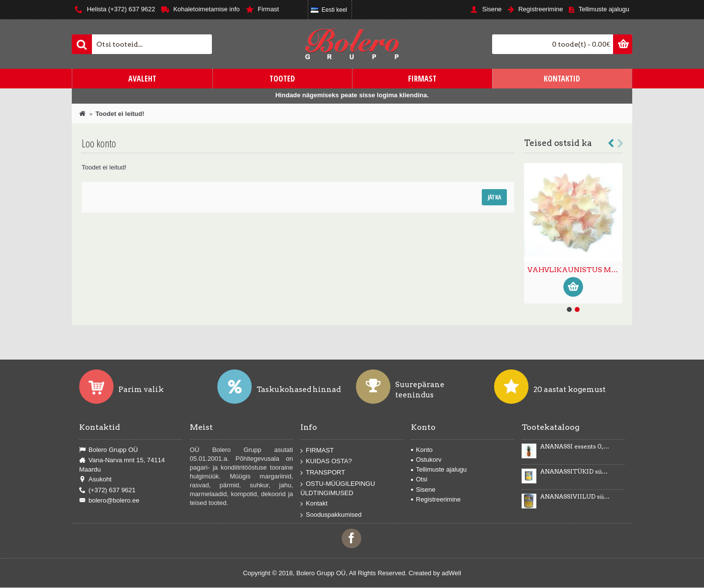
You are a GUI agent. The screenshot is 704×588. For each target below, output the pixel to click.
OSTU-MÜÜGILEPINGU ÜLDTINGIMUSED (338, 488)
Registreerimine (436, 499)
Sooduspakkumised (331, 515)
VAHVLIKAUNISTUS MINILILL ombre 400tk (575, 270)
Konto (422, 450)
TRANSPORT (323, 473)
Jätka (494, 197)
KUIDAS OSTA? (326, 462)
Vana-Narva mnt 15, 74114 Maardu (122, 465)
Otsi (419, 479)
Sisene (423, 490)
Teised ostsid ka (558, 143)
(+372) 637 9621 (107, 490)
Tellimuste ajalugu (439, 469)
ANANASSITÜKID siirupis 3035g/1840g (575, 472)
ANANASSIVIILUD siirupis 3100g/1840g (575, 497)
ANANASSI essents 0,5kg (575, 447)
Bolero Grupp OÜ (108, 450)
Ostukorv (426, 460)
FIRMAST (317, 451)
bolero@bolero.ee (109, 501)
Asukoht (95, 479)
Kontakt (314, 504)
